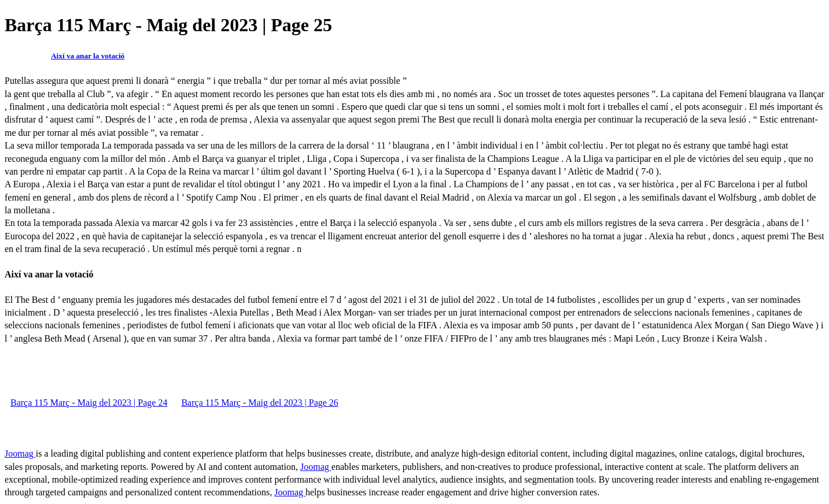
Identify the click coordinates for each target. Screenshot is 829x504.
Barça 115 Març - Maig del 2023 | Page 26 (259, 403)
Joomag (20, 453)
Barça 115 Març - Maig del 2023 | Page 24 (89, 403)
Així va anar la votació (88, 56)
